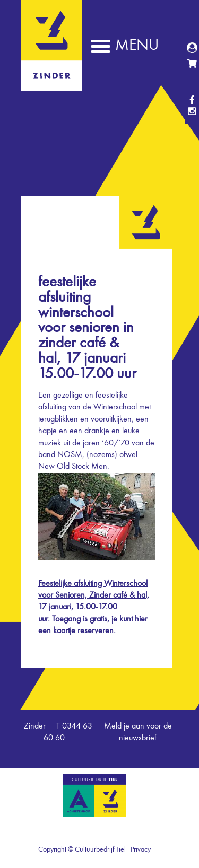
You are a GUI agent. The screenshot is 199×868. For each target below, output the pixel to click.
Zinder (52, 84)
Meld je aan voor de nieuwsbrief (138, 732)
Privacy (141, 849)
